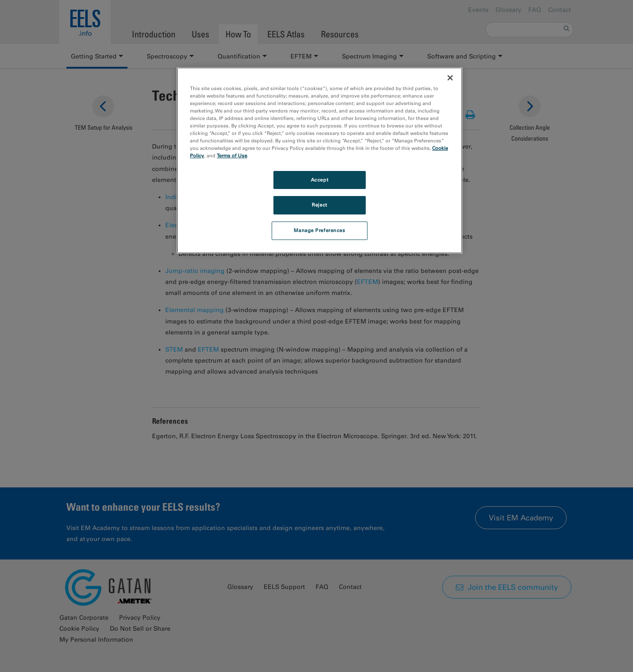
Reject (319, 205)
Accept (320, 180)
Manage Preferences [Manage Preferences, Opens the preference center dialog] (319, 230)
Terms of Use (232, 156)
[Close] (450, 78)
